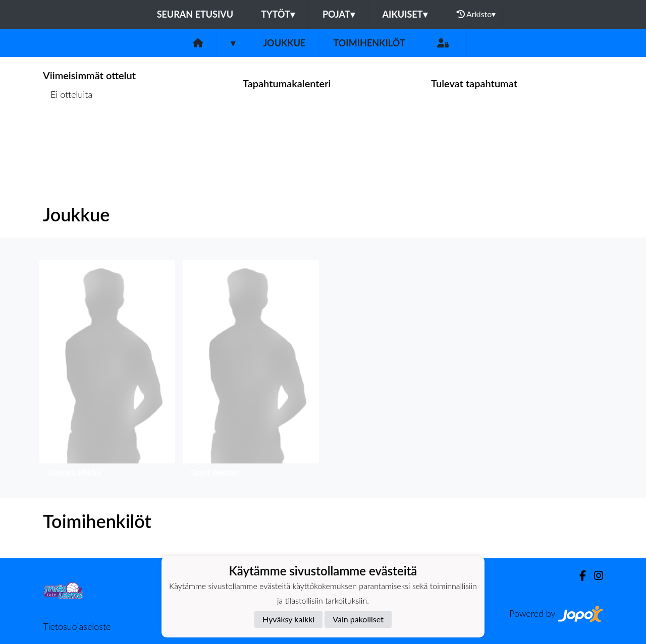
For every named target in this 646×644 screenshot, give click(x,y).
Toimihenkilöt (369, 43)
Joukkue (284, 43)
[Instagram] (595, 576)
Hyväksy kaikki (288, 619)
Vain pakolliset (358, 619)
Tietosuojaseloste (77, 626)
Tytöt (278, 14)
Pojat (339, 14)
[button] (107, 371)
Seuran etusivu (195, 14)
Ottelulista (68, 133)
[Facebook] (579, 576)
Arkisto (476, 14)
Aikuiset (405, 14)
